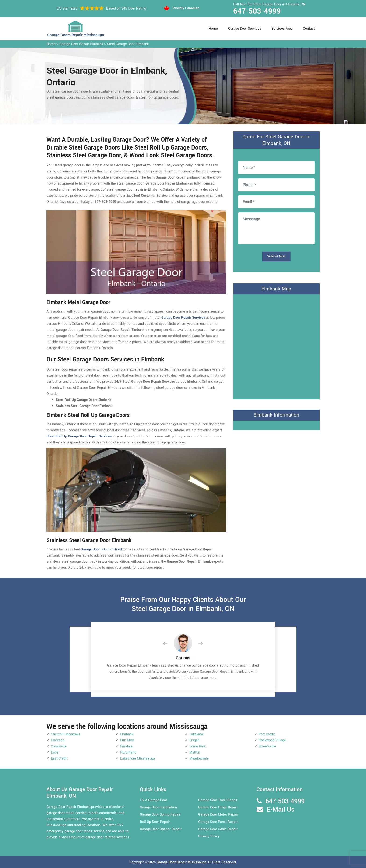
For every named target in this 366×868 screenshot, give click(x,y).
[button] (169, 644)
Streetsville (267, 746)
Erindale (126, 746)
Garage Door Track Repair (218, 800)
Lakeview (196, 734)
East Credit (59, 759)
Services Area (282, 29)
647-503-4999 (257, 11)
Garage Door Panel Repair (218, 822)
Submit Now (276, 256)
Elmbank (127, 734)
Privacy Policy (209, 836)
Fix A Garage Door (153, 800)
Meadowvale (199, 759)
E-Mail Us (281, 810)
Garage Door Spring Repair (160, 815)
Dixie (55, 752)
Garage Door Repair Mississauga (182, 862)
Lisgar (194, 740)
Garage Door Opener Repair (161, 829)
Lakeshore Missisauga (138, 759)
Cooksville (59, 746)
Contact (309, 29)
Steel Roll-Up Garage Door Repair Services (79, 436)
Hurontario (128, 752)
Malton (195, 752)
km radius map (276, 346)
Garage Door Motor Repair (218, 815)
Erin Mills (127, 740)
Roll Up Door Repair (155, 822)
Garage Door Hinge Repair (218, 807)
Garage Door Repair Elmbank (81, 44)
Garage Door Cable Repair (218, 829)
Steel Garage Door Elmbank (128, 44)
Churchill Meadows (66, 734)
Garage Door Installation (158, 807)
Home (213, 29)
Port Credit (267, 734)
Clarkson (58, 740)
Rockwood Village (272, 740)
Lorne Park (197, 746)
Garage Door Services (245, 29)
